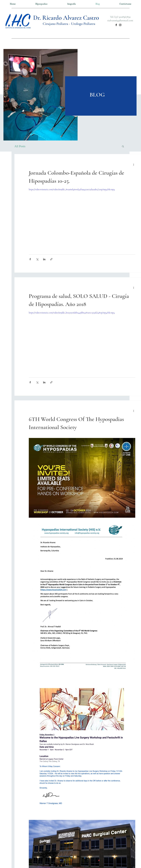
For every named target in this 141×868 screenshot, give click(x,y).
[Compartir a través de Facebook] (30, 259)
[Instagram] (120, 25)
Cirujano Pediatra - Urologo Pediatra (69, 24)
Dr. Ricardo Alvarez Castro (66, 18)
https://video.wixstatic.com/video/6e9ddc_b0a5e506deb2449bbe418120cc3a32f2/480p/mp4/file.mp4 (72, 313)
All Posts (20, 146)
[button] (123, 147)
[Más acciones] (134, 164)
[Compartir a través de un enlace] (51, 259)
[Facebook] (116, 25)
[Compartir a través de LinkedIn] (44, 259)
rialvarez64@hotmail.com (120, 20)
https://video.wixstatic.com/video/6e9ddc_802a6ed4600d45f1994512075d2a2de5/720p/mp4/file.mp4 (72, 189)
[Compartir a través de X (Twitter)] (37, 259)
